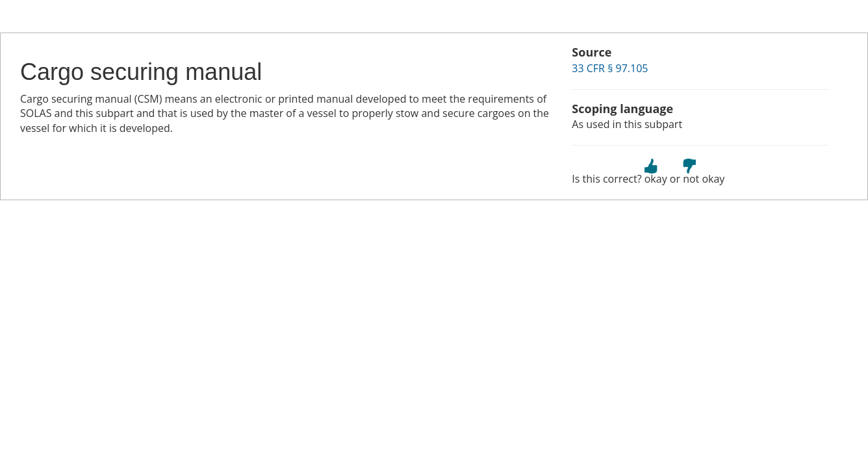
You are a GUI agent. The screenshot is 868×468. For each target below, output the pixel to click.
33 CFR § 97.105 (610, 68)
